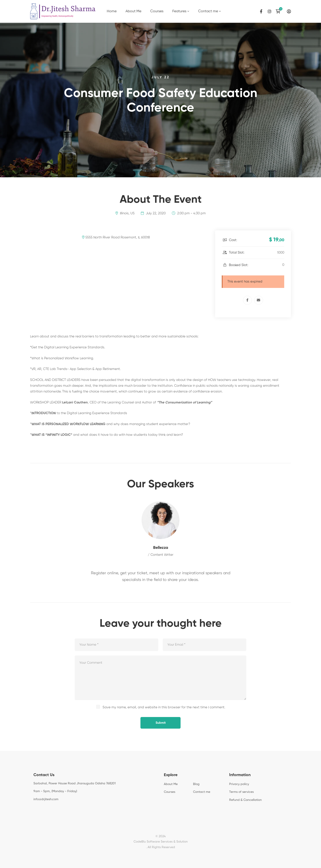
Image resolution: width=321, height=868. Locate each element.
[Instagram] (270, 11)
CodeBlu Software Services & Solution (161, 842)
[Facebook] (261, 11)
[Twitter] (40, 809)
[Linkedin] (54, 809)
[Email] (259, 300)
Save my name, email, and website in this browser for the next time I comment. (164, 707)
